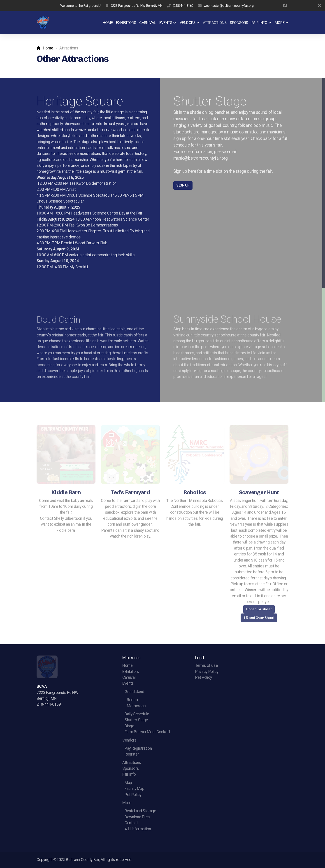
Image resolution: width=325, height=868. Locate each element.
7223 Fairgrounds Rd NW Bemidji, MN (137, 6)
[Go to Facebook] (285, 6)
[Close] (319, 6)
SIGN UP (183, 185)
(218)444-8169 (183, 6)
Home (48, 48)
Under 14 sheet (259, 610)
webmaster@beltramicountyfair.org (229, 6)
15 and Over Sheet (259, 619)
